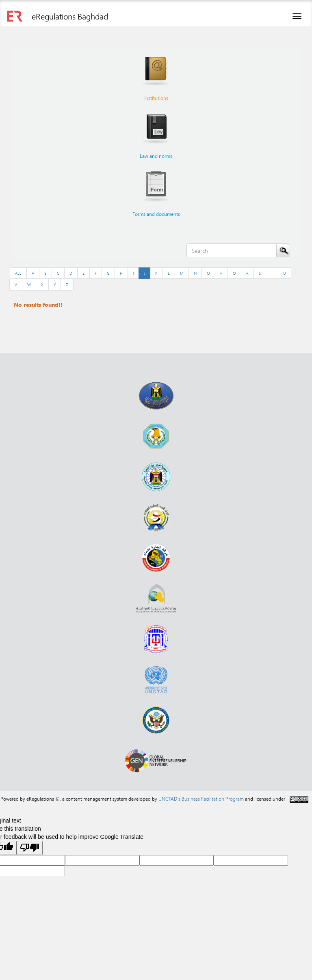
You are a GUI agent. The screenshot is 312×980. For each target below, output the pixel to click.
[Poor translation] (30, 848)
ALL (18, 273)
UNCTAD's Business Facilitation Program (201, 799)
